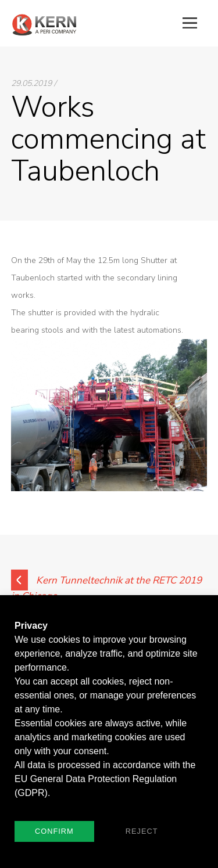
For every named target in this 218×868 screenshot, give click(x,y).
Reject (142, 831)
